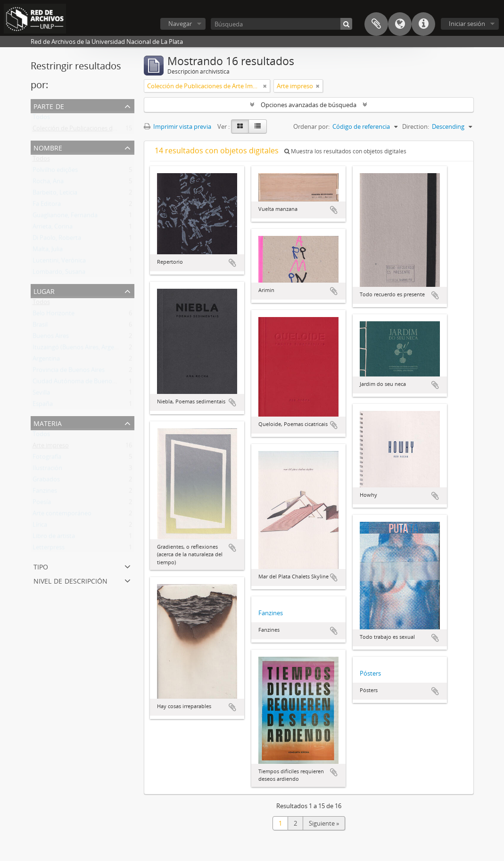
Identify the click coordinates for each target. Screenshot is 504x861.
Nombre (48, 147)
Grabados (46, 481)
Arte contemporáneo (62, 515)
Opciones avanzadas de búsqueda (309, 105)
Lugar (44, 290)
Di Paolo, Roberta (57, 240)
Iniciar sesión (467, 24)
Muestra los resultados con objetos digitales (345, 151)
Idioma (400, 24)
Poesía (42, 504)
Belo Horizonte (54, 315)
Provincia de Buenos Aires (69, 372)
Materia (48, 422)
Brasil (40, 326)
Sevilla (41, 394)
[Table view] (258, 126)
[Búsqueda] (281, 24)
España (43, 406)
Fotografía (47, 459)
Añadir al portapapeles (232, 263)
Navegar (180, 24)
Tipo (41, 566)
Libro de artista (54, 538)
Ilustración (47, 470)
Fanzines (45, 493)
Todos (41, 119)
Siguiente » (324, 823)
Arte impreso (51, 447)
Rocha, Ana (48, 183)
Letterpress (49, 549)
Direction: (416, 126)
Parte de (49, 105)
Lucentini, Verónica (59, 262)
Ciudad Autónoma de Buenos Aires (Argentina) (98, 383)
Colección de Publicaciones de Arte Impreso (93, 130)
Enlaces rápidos (423, 24)
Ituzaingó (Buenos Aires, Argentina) (82, 349)
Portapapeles (376, 24)
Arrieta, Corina (53, 228)
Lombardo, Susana (59, 274)
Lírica (40, 527)
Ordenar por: (311, 126)
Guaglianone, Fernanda (65, 217)
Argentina (46, 360)
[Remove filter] (265, 86)
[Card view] (240, 126)
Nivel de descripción (70, 580)
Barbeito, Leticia (55, 194)
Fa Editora (47, 206)
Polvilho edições (55, 172)
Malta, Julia (48, 251)
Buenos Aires (51, 338)
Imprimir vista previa (178, 126)
